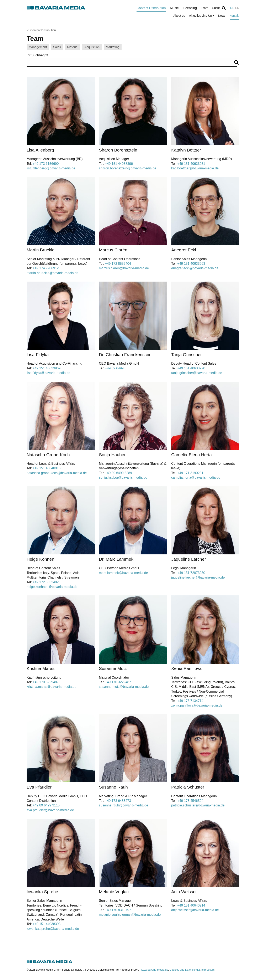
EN (237, 8)
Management (38, 47)
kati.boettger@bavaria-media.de (195, 168)
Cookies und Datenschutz (185, 970)
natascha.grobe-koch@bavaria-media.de (57, 473)
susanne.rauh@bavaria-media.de (124, 805)
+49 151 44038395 (47, 924)
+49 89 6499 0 (116, 368)
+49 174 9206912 (46, 268)
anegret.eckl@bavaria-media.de (195, 268)
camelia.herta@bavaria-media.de (196, 478)
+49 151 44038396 (119, 164)
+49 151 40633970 (191, 368)
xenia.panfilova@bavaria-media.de (197, 705)
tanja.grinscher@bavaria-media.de (197, 373)
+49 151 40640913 (47, 468)
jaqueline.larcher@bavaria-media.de (198, 577)
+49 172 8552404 (118, 264)
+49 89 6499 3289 (118, 473)
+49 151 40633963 (191, 264)
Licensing (190, 8)
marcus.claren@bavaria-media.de (124, 268)
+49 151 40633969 (47, 368)
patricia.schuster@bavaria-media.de (198, 805)
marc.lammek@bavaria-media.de (123, 573)
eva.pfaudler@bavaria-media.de (50, 810)
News (222, 16)
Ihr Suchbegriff (37, 55)
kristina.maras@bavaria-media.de (51, 687)
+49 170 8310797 (118, 910)
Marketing (113, 47)
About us (179, 16)
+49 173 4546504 (190, 801)
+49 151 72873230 (191, 573)
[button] (219, 8)
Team (204, 8)
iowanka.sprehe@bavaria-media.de (53, 929)
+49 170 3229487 (46, 682)
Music (174, 8)
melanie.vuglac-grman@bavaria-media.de (130, 915)
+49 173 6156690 (46, 164)
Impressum (208, 970)
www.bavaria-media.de (155, 970)
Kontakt (235, 16)
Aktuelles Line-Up (201, 16)
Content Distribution (151, 8)
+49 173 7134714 (191, 701)
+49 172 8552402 (46, 582)
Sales (57, 47)
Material (73, 47)
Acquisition (92, 47)
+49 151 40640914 (191, 905)
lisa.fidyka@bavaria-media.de (48, 373)
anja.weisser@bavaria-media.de (195, 910)
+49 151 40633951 (191, 164)
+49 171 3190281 (190, 473)
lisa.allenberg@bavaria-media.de (51, 168)
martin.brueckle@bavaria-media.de (52, 273)
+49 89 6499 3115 (46, 805)
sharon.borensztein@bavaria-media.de (128, 168)
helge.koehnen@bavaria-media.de (52, 587)
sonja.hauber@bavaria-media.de (123, 478)
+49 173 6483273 (118, 801)
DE (232, 8)
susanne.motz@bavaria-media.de (124, 687)
